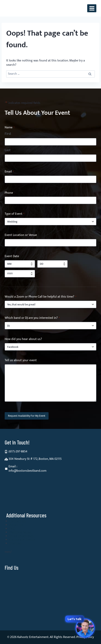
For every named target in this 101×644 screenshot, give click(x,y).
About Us (16, 525)
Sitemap (15, 543)
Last (8, 150)
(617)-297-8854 (18, 452)
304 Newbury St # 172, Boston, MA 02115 (35, 459)
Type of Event (14, 214)
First (8, 134)
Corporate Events (22, 540)
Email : (13, 467)
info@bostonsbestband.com (27, 471)
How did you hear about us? (23, 339)
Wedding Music (20, 532)
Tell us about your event (21, 361)
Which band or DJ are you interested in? (32, 318)
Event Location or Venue (21, 235)
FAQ (12, 529)
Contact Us (17, 521)
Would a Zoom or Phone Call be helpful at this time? (40, 297)
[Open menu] (92, 8)
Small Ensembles (21, 536)
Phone (9, 193)
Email (9, 172)
